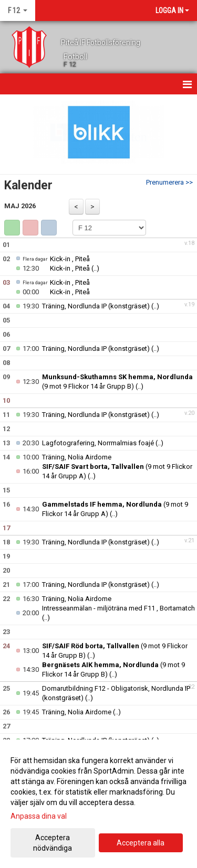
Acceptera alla (141, 843)
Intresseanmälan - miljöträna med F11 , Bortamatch (118, 608)
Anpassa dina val (39, 816)
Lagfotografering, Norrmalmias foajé (98, 443)
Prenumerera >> (169, 182)
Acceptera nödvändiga (53, 843)
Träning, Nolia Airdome (77, 457)
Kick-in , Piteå (70, 259)
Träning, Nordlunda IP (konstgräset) (96, 306)
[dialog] (98, 804)
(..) (95, 268)
